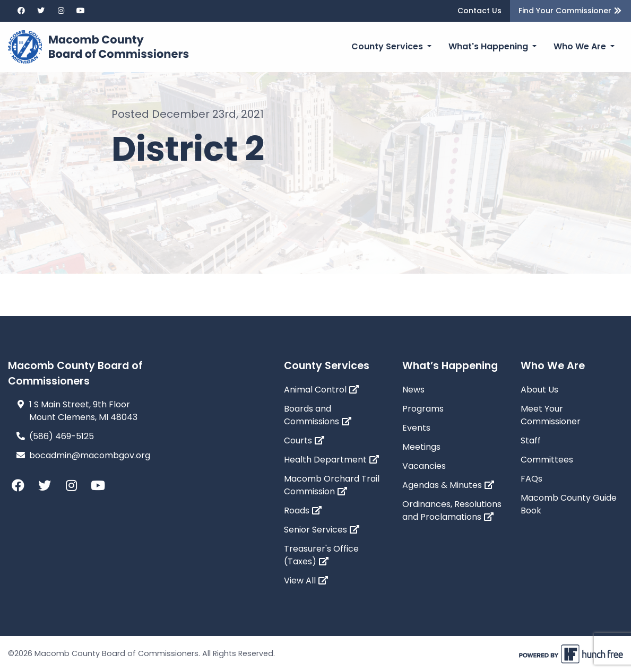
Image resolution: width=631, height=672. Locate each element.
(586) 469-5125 (62, 436)
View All (306, 581)
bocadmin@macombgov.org (90, 455)
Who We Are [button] (581, 46)
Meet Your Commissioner (551, 415)
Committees (547, 460)
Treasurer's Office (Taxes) (321, 555)
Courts (304, 440)
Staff (531, 440)
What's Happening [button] (489, 46)
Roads (303, 510)
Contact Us (479, 11)
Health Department (332, 460)
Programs (423, 409)
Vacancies (424, 466)
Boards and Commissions (318, 415)
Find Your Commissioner (571, 11)
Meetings (421, 447)
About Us (539, 390)
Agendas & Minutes (448, 485)
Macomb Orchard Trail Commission (332, 485)
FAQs (531, 479)
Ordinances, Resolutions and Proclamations (452, 510)
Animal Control (322, 390)
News (413, 390)
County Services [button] (388, 46)
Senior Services (322, 530)
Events (416, 428)
